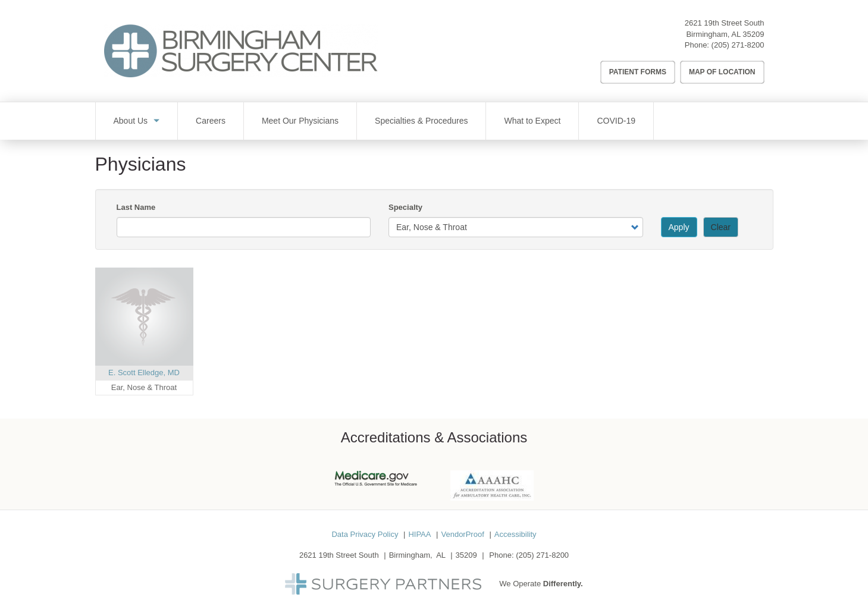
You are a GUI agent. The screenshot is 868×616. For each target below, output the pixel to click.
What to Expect (532, 121)
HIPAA (419, 534)
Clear (721, 227)
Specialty (405, 207)
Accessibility (516, 534)
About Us (131, 121)
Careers (211, 121)
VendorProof (462, 534)
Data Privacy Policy (365, 534)
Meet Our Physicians (300, 121)
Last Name (136, 207)
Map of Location (722, 72)
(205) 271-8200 (738, 45)
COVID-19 (616, 121)
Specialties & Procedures (421, 121)
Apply (679, 227)
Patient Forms (638, 72)
